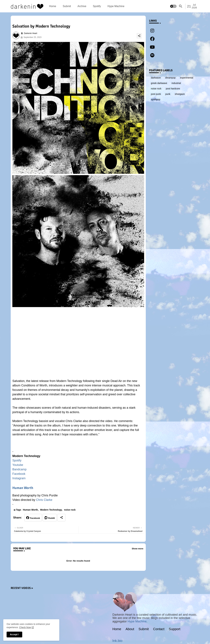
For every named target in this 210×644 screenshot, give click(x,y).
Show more (138, 549)
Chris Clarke (44, 500)
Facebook (19, 474)
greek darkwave (159, 83)
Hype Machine (116, 6)
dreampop (170, 78)
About (130, 629)
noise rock (70, 510)
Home (53, 6)
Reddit (52, 518)
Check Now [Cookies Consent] (25, 627)
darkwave (156, 78)
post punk (156, 94)
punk (168, 94)
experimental (187, 78)
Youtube (18, 465)
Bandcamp (19, 469)
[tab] (53, 6)
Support (175, 629)
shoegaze (180, 94)
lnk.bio (118, 641)
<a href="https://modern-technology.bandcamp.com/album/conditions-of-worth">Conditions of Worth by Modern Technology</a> (78, 445)
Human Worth (23, 488)
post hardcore (173, 89)
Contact (159, 629)
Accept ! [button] (14, 634)
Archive (82, 6)
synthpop (156, 99)
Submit (67, 6)
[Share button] (61, 518)
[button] (173, 6)
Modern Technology (51, 510)
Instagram (19, 478)
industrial (176, 83)
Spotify (97, 6)
